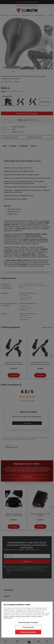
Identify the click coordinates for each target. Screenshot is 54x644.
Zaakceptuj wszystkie (28, 632)
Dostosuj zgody (28, 627)
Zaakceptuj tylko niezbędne (28, 622)
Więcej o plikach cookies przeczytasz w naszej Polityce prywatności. (23, 617)
